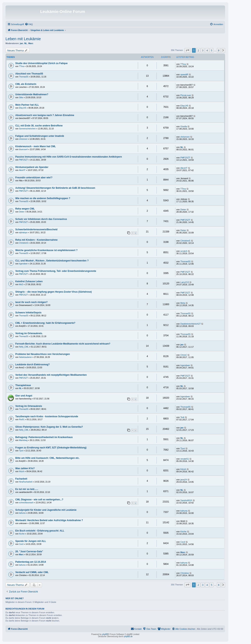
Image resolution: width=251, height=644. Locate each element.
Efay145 (23, 108)
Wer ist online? (15, 598)
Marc (31, 43)
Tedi (182, 417)
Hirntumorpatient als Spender (32, 167)
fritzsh (22, 471)
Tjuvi (21, 451)
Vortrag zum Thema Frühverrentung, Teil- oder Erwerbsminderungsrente (56, 271)
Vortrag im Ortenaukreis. (29, 333)
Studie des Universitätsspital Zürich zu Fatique (41, 63)
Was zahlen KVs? (25, 468)
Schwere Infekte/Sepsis (28, 313)
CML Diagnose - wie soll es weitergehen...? (39, 500)
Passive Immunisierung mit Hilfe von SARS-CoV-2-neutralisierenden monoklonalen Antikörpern (69, 157)
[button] (187, 50)
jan (21, 43)
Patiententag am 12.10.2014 (31, 562)
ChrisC (184, 355)
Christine (185, 573)
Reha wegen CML (25, 209)
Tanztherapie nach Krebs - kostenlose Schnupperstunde (47, 416)
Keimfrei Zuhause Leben (29, 281)
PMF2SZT (24, 160)
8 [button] (219, 50)
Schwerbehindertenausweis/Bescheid (36, 229)
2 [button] (198, 50)
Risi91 (22, 420)
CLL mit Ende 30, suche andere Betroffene (39, 126)
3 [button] (203, 50)
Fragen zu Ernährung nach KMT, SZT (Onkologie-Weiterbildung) (51, 448)
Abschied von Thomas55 (29, 74)
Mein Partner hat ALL (27, 105)
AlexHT (22, 170)
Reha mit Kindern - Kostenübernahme (36, 240)
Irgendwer (23, 264)
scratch (184, 251)
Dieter (22, 212)
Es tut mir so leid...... (27, 489)
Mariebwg (23, 440)
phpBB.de (128, 636)
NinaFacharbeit (26, 482)
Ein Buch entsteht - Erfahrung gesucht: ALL (40, 531)
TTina (21, 66)
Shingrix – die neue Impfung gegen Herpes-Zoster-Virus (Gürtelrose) (54, 292)
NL (26, 43)
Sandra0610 (186, 500)
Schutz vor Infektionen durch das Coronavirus (41, 219)
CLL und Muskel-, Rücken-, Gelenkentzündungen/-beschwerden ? (52, 261)
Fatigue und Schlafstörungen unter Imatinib (40, 136)
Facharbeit (21, 479)
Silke (21, 98)
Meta (183, 303)
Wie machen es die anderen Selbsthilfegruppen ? (43, 198)
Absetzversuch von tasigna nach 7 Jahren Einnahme (45, 115)
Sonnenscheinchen (27, 129)
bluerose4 (23, 149)
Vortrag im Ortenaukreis (29, 406)
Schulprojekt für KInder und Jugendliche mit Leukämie (46, 510)
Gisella (184, 126)
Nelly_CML (24, 347)
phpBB (105, 634)
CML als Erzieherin (26, 84)
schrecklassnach (26, 503)
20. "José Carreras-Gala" (29, 551)
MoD (21, 284)
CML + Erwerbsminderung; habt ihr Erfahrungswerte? (45, 323)
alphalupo (23, 233)
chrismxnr (23, 139)
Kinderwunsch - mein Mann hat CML (36, 146)
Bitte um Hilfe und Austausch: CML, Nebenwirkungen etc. (47, 458)
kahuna (22, 513)
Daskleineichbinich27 (191, 324)
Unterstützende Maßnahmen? (32, 94)
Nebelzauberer (25, 357)
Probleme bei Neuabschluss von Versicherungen (43, 354)
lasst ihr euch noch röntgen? (31, 302)
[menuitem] (29, 24)
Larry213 (185, 282)
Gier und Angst (24, 396)
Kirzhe (22, 534)
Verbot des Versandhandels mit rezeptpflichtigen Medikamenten (51, 375)
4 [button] (207, 50)
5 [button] (211, 50)
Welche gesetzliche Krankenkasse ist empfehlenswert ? (46, 250)
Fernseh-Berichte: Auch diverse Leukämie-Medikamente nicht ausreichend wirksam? (63, 344)
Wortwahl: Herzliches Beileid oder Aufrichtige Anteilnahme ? (49, 520)
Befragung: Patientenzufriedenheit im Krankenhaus (44, 437)
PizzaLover (186, 95)
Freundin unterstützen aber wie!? (34, 178)
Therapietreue (23, 385)
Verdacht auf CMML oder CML (32, 572)
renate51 (185, 459)
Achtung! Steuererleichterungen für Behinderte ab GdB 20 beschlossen (55, 188)
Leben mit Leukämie (23, 39)
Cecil (21, 544)
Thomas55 (24, 77)
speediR (184, 74)
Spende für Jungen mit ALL (31, 541)
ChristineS (24, 243)
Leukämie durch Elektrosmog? (32, 365)
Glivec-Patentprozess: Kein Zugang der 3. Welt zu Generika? (49, 427)
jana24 (184, 480)
